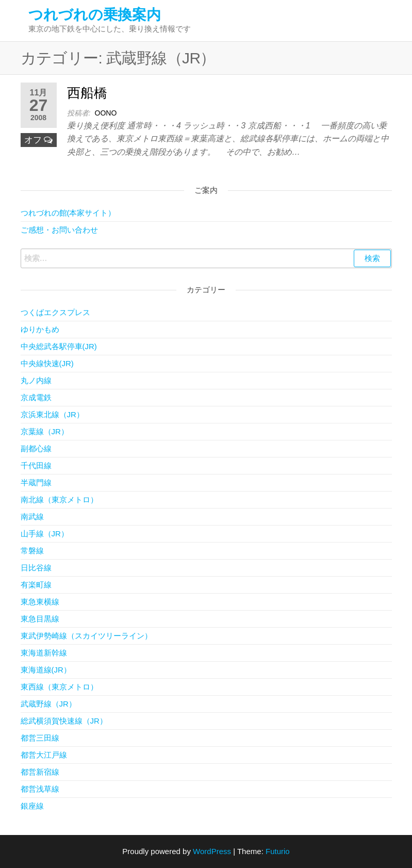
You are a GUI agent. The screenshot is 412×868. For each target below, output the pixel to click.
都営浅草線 (40, 789)
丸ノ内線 (36, 380)
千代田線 (36, 465)
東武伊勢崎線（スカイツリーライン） (86, 636)
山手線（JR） (45, 534)
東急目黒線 (40, 619)
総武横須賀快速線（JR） (64, 721)
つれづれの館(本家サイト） (68, 213)
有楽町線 (36, 585)
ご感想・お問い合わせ (59, 230)
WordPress (212, 851)
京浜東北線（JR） (52, 414)
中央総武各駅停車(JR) (59, 346)
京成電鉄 (36, 397)
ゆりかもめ (40, 329)
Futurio (278, 851)
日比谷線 (36, 568)
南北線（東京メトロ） (59, 499)
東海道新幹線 (44, 653)
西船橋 (87, 93)
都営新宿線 (40, 772)
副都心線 (36, 448)
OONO (106, 113)
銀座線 (32, 806)
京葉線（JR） (45, 431)
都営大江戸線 (44, 755)
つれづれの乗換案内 (95, 15)
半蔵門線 (36, 482)
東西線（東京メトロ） (59, 687)
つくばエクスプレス (55, 312)
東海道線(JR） (46, 670)
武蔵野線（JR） (48, 704)
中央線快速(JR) (47, 363)
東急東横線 (40, 602)
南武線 (32, 517)
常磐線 (32, 551)
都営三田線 (40, 738)
